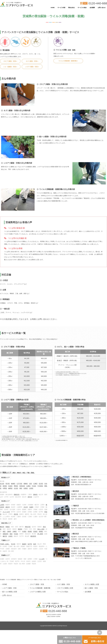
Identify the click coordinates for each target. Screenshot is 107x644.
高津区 (30, 531)
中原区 (24, 531)
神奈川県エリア (6, 523)
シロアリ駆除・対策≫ (32, 67)
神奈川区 (28, 527)
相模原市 (6, 534)
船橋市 (24, 544)
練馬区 (10, 488)
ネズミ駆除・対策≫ (32, 61)
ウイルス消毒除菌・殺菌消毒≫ (68, 61)
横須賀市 (33, 536)
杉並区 (10, 486)
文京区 (16, 488)
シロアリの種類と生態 (38, 592)
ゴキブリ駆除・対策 (37, 584)
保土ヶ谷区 (41, 529)
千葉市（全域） (5, 544)
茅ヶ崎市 (40, 534)
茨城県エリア (5, 555)
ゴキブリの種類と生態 (65, 588)
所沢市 (16, 514)
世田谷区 (22, 486)
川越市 (31, 507)
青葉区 (8, 527)
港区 (21, 488)
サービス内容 (61, 8)
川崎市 (9, 531)
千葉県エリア (5, 540)
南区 (4, 531)
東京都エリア (5, 478)
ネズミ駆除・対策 (64, 584)
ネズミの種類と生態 (92, 584)
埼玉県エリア (5, 501)
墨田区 (16, 486)
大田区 (31, 488)
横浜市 (2, 527)
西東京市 (17, 495)
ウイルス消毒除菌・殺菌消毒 (40, 588)
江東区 (35, 484)
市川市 (13, 544)
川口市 (26, 507)
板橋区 (13, 484)
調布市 (35, 495)
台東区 (28, 486)
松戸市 (30, 544)
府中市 (30, 497)
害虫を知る (71, 8)
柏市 (35, 544)
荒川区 (8, 484)
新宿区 (5, 486)
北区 (31, 484)
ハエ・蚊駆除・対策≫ (10, 67)
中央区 (34, 486)
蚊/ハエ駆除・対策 (91, 588)
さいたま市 (6, 512)
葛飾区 (26, 484)
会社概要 (92, 8)
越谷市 (8, 507)
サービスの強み (82, 8)
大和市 (10, 536)
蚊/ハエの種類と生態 (10, 592)
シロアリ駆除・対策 (9, 588)
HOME (53, 8)
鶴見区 (20, 529)
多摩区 (41, 531)
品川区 (41, 484)
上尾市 (2, 505)
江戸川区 (19, 484)
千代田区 (40, 486)
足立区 (2, 484)
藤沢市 (5, 536)
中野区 (5, 488)
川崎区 (15, 531)
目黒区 (26, 488)
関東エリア (19, 473)
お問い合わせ (102, 8)
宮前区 (35, 531)
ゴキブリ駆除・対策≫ (10, 61)
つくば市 (42, 559)
